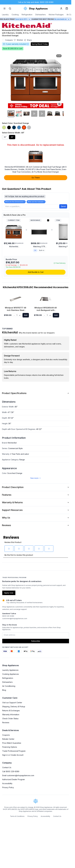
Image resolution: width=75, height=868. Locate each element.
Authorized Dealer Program (13, 779)
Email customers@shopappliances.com (18, 775)
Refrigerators (8, 678)
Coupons (6, 735)
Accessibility (7, 783)
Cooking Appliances (11, 674)
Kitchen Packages (56, 15)
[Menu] (4, 8)
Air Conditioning (9, 686)
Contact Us (7, 767)
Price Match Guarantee (12, 743)
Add (26, 315)
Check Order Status (10, 719)
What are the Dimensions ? (15, 202)
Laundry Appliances (10, 670)
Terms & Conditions (17, 816)
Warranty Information (11, 715)
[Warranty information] (28, 44)
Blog (4, 690)
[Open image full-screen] (59, 104)
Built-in (42, 250)
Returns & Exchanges (11, 711)
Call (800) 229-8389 (11, 771)
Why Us (36, 518)
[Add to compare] (3, 40)
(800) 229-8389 (8, 616)
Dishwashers (41, 15)
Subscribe (36, 641)
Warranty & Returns (36, 502)
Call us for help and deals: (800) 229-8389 (36, 2)
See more (36, 478)
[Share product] (28, 40)
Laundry (5, 15)
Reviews (36, 525)
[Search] (10, 8)
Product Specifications (36, 393)
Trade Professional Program (14, 751)
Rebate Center (8, 739)
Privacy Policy (8, 787)
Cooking (15, 15)
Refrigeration (27, 15)
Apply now (9, 593)
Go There (36, 178)
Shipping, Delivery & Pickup (14, 707)
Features (36, 495)
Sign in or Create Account (13, 755)
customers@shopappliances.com (15, 619)
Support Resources (36, 510)
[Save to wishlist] (18, 40)
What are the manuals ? (36, 202)
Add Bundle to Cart (36, 272)
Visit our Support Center (12, 703)
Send (63, 206)
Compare (9, 40)
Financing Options (10, 747)
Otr (35, 250)
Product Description (36, 487)
